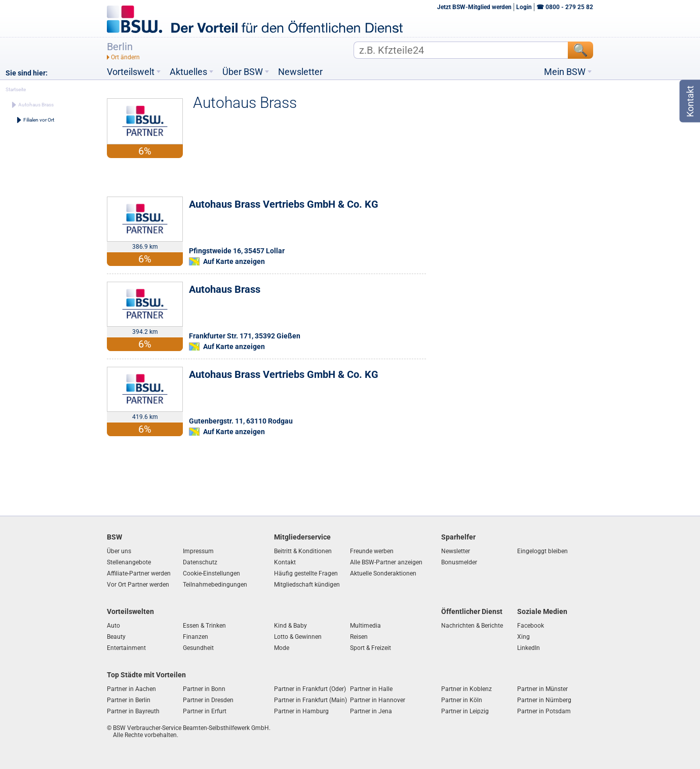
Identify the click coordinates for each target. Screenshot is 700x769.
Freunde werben (372, 551)
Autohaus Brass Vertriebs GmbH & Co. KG (284, 204)
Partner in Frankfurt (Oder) (310, 689)
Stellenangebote (129, 562)
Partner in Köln (462, 700)
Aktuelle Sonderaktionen (383, 573)
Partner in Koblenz (466, 689)
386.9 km (145, 247)
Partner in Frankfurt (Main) (310, 700)
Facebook (531, 626)
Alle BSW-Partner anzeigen (386, 562)
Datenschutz (200, 562)
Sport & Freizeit (371, 648)
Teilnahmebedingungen (215, 585)
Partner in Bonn (204, 689)
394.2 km (145, 332)
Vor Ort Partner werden (138, 585)
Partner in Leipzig (465, 711)
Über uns (119, 551)
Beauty (116, 637)
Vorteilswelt (131, 72)
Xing (523, 637)
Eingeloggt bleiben (542, 551)
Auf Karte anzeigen (234, 261)
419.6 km (145, 417)
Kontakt (285, 562)
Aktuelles (188, 72)
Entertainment (126, 648)
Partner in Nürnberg (544, 700)
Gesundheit (198, 648)
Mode (282, 648)
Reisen (359, 637)
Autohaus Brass (225, 289)
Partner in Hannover (378, 700)
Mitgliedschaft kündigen (307, 585)
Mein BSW (565, 72)
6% (145, 259)
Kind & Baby (290, 626)
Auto (113, 626)
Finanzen (196, 637)
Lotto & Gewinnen (298, 637)
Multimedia (365, 626)
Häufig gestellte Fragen (306, 573)
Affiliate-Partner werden (139, 573)
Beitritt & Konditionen (303, 551)
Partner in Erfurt (205, 711)
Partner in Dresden (208, 700)
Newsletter (300, 72)
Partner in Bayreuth (133, 711)
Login (524, 7)
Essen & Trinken (204, 626)
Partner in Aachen (131, 689)
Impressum (198, 551)
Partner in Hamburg (301, 711)
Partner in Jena (371, 711)
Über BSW (243, 72)
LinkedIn (529, 648)
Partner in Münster (542, 689)
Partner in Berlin (129, 700)
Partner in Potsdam (544, 711)
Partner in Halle (371, 689)
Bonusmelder (459, 562)
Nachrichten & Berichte (472, 626)
